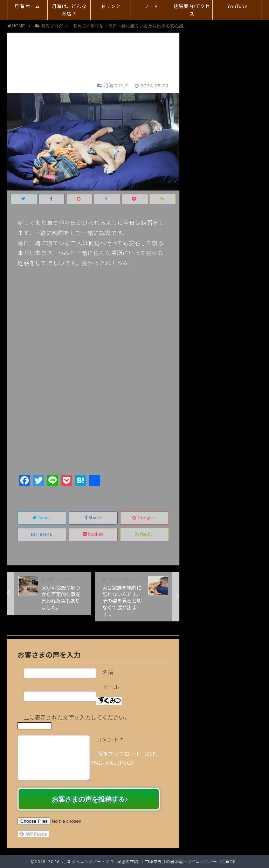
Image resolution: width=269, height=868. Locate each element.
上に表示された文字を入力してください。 (77, 718)
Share (93, 518)
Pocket (93, 535)
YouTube (237, 7)
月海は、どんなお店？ (69, 10)
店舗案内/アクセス (192, 10)
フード (151, 7)
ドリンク (111, 7)
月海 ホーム (27, 7)
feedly (144, 535)
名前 (108, 673)
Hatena (42, 535)
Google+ (144, 518)
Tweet (42, 518)
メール (111, 687)
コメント (110, 740)
